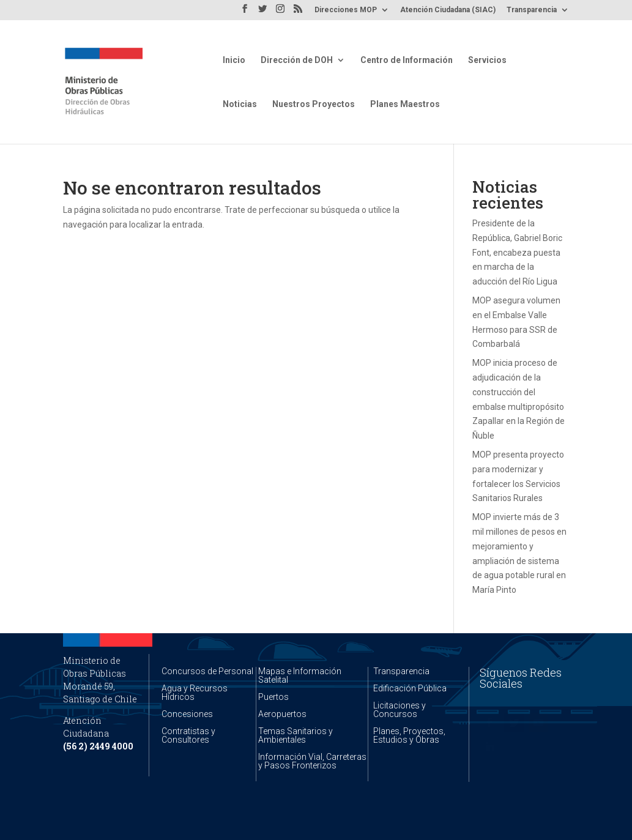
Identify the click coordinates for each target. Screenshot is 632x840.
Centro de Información (407, 60)
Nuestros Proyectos (314, 104)
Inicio (234, 60)
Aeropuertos (282, 714)
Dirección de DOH (297, 60)
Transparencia (532, 10)
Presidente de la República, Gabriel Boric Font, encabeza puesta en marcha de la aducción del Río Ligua (517, 252)
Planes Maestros (405, 104)
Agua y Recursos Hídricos (195, 693)
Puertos (273, 697)
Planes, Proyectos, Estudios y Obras (409, 735)
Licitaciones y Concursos (400, 710)
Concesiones (187, 714)
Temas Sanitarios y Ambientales (296, 735)
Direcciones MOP (346, 10)
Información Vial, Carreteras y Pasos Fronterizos (312, 761)
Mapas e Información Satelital (300, 675)
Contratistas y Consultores (188, 735)
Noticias (240, 104)
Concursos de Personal (207, 671)
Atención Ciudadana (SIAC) (448, 10)
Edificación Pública (410, 688)
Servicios (487, 60)
